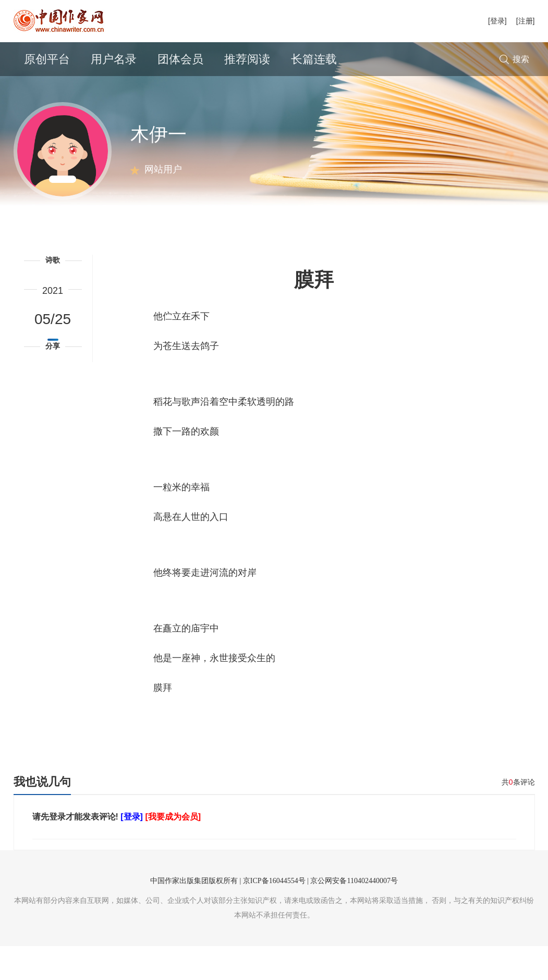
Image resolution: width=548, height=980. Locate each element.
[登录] (497, 21)
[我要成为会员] (173, 851)
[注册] (526, 21)
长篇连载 (314, 59)
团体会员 (180, 59)
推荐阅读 (247, 59)
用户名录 (114, 59)
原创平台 (47, 59)
